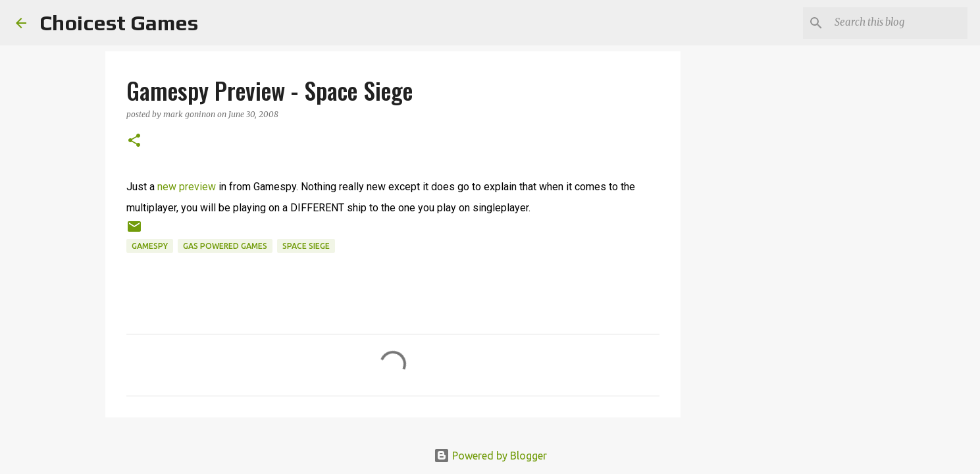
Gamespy (150, 246)
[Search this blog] (898, 23)
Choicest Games (119, 23)
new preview (187, 187)
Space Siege (306, 246)
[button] (134, 141)
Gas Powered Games (225, 246)
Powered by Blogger (490, 456)
